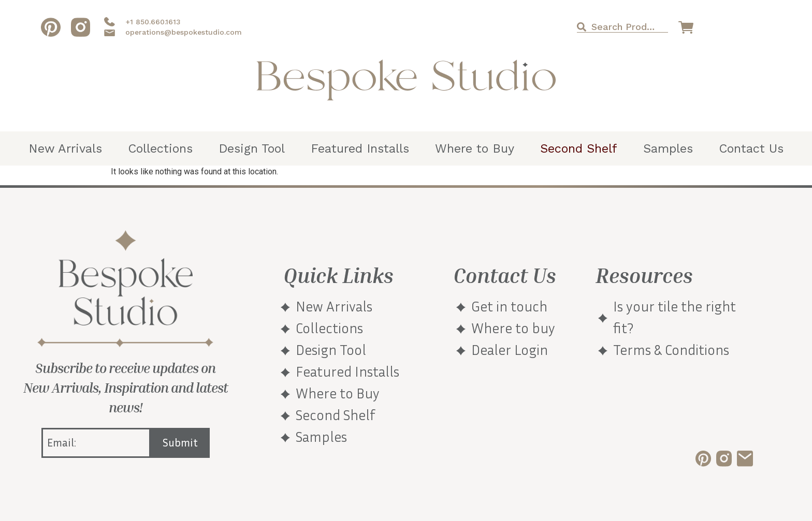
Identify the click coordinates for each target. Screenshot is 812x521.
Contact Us (751, 148)
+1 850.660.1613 (153, 22)
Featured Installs (360, 148)
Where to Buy (475, 148)
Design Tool (252, 148)
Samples (668, 148)
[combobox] (622, 27)
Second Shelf (579, 148)
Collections (160, 148)
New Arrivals (65, 148)
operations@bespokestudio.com (184, 32)
